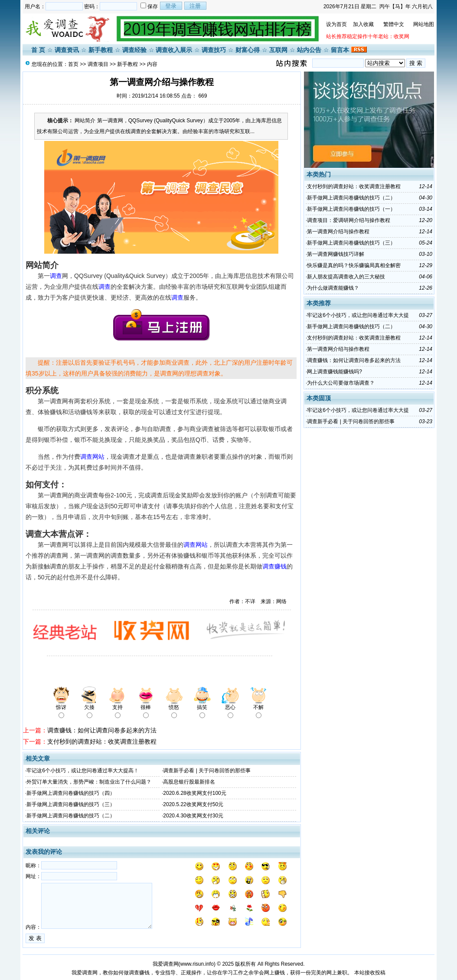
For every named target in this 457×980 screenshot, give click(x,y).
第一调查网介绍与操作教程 (338, 232)
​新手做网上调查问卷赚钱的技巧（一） (351, 209)
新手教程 (101, 50)
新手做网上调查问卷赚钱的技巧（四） (71, 793)
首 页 (38, 50)
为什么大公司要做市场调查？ (341, 383)
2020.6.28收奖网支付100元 (194, 793)
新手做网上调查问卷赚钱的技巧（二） (71, 816)
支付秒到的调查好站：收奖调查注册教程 (102, 742)
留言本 (340, 50)
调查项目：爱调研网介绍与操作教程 (349, 220)
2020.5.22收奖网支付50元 (193, 804)
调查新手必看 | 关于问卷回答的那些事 (207, 771)
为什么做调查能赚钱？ (333, 288)
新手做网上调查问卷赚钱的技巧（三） (71, 804)
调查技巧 (214, 50)
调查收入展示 (174, 50)
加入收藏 (363, 24)
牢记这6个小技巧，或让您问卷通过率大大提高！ (83, 771)
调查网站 (92, 457)
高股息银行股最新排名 (189, 782)
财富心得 (248, 50)
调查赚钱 (274, 566)
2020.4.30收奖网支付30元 (193, 816)
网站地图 (424, 24)
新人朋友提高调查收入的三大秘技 (346, 277)
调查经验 (134, 50)
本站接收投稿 (370, 973)
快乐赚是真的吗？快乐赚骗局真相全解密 (354, 265)
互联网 (278, 50)
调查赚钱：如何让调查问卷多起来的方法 (102, 730)
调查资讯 (67, 50)
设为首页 (336, 24)
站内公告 (309, 50)
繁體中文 (394, 24)
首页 (73, 64)
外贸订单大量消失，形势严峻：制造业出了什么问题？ (89, 782)
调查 (56, 276)
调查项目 (98, 64)
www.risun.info (197, 964)
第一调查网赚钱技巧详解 (336, 254)
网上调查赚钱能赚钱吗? (335, 372)
